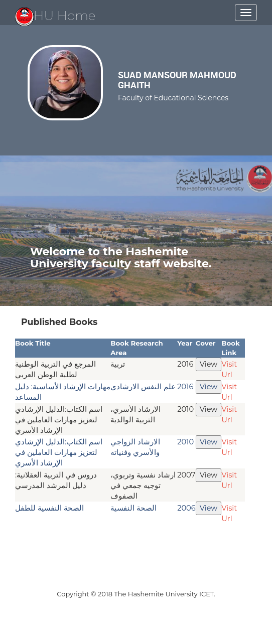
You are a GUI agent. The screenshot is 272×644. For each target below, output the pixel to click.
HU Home (55, 16)
